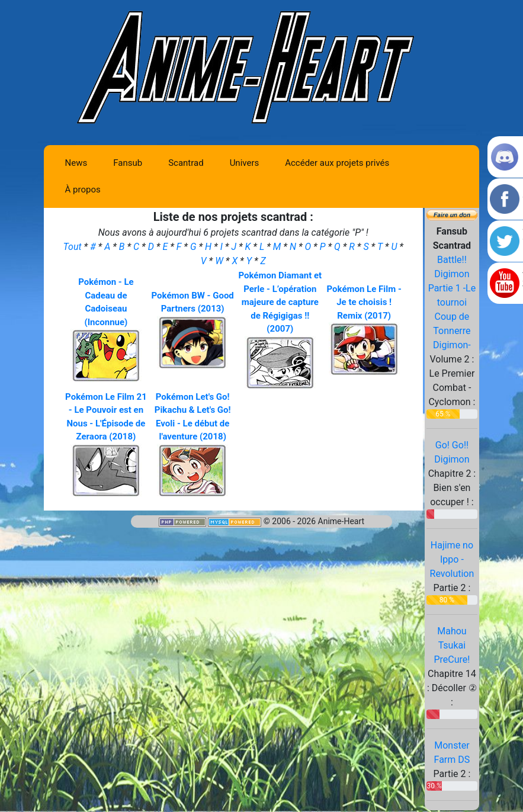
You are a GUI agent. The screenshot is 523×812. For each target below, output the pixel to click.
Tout (74, 247)
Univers (245, 163)
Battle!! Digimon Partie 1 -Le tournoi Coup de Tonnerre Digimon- (452, 302)
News (76, 163)
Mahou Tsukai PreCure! (452, 645)
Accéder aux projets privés (337, 163)
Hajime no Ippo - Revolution (452, 559)
